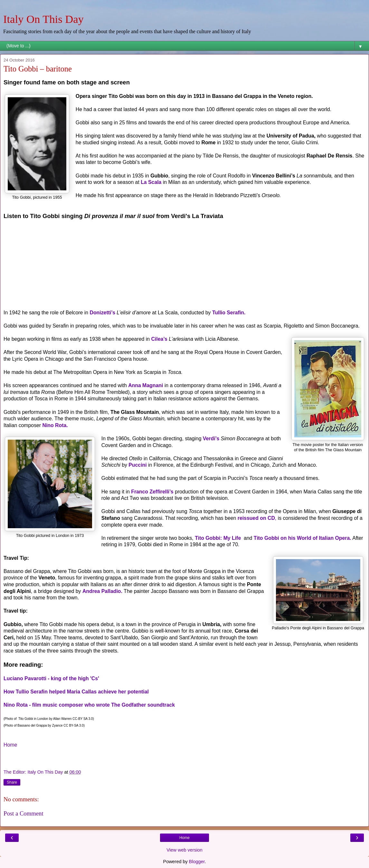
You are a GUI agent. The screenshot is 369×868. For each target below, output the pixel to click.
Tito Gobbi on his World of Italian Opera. (303, 538)
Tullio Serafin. (229, 313)
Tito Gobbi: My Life (218, 538)
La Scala (151, 182)
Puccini (138, 465)
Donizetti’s (103, 313)
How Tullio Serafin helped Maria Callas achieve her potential (76, 692)
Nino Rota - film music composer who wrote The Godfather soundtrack (89, 705)
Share (12, 782)
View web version (184, 850)
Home (10, 745)
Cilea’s (159, 339)
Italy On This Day (43, 19)
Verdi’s (211, 439)
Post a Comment (24, 813)
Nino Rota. (55, 425)
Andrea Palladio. (102, 591)
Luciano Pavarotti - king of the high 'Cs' (51, 678)
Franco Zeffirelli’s (152, 492)
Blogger (197, 862)
